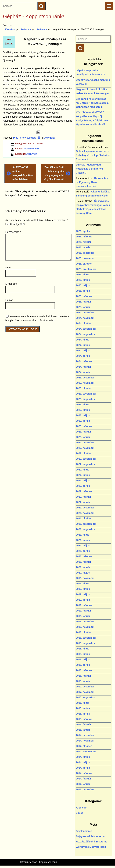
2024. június (83, 345)
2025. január (83, 307)
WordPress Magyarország (91, 847)
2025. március (84, 296)
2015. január (83, 730)
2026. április (83, 231)
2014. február (83, 779)
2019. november (85, 578)
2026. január (83, 247)
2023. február (83, 432)
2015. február (83, 725)
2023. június (83, 410)
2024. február (83, 367)
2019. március (84, 605)
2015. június (83, 708)
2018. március (84, 670)
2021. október (84, 518)
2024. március (84, 361)
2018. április (83, 665)
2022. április (83, 486)
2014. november (85, 741)
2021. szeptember (86, 524)
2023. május (83, 415)
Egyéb (80, 813)
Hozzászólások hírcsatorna (92, 842)
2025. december (85, 253)
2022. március (84, 491)
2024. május (83, 350)
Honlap (9, 300)
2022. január (83, 502)
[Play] (38, 132)
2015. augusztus (85, 697)
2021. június (83, 540)
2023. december (85, 378)
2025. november (85, 258)
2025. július (82, 275)
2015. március (84, 719)
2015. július (82, 703)
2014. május (83, 762)
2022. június (83, 475)
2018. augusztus (85, 643)
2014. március (84, 773)
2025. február (83, 302)
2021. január (83, 567)
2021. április (83, 551)
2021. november (85, 513)
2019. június (83, 589)
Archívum (32, 154)
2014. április (83, 768)
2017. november (85, 692)
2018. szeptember (86, 638)
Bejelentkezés (84, 831)
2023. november (85, 383)
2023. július (82, 405)
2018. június (83, 654)
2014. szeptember (86, 751)
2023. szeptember (86, 394)
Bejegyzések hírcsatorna (90, 836)
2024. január (83, 372)
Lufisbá (80, 165)
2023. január (83, 437)
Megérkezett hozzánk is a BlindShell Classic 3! (89, 169)
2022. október (84, 453)
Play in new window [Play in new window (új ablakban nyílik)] (27, 138)
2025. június (83, 280)
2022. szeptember (86, 459)
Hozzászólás (13, 232)
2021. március (84, 556)
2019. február (83, 611)
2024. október (84, 323)
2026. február (83, 242)
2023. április (83, 421)
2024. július (82, 340)
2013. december (85, 789)
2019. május (83, 594)
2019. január (83, 616)
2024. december (85, 312)
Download (49, 138)
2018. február (83, 676)
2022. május (83, 480)
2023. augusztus (85, 399)
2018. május (83, 659)
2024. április (83, 356)
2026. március (84, 237)
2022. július (82, 470)
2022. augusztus (85, 464)
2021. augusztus (85, 529)
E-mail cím (12, 284)
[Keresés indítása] (80, 48)
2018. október (84, 632)
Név (8, 268)
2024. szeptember (86, 329)
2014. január (83, 784)
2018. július (82, 649)
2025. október (84, 264)
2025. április (83, 291)
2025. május (83, 285)
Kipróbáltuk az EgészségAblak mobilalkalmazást (92, 182)
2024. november (85, 318)
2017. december (85, 687)
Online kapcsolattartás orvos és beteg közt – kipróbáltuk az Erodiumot (93, 155)
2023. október (84, 388)
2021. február (83, 562)
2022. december (85, 442)
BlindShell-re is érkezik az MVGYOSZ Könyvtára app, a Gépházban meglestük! (92, 103)
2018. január (83, 681)
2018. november (85, 627)
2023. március (84, 426)
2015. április (83, 714)
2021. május (83, 546)
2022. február (83, 497)
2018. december (85, 621)
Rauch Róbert (31, 149)
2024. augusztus (85, 334)
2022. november (85, 448)
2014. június (83, 757)
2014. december (85, 735)
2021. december (85, 508)
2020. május (83, 573)
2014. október (84, 746)
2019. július (82, 584)
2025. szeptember (86, 269)
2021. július (82, 535)
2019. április (83, 600)
